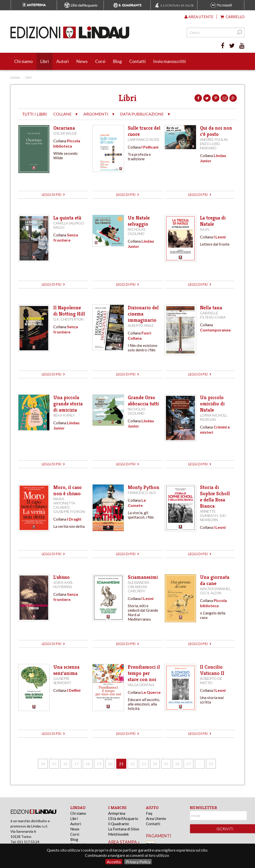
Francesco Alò (142, 493)
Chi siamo (23, 61)
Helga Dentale (141, 685)
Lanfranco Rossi (144, 139)
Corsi (100, 61)
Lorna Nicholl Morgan (214, 417)
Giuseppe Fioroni (69, 512)
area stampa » (124, 842)
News (82, 61)
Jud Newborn (213, 518)
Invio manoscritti (169, 61)
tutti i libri (34, 114)
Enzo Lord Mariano (210, 146)
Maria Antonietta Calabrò (64, 503)
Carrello (232, 17)
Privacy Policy (138, 862)
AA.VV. (205, 229)
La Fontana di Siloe (124, 829)
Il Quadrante (119, 824)
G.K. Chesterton (68, 319)
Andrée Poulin (214, 139)
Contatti (137, 61)
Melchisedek (118, 834)
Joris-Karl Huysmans (63, 585)
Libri (44, 61)
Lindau (15, 77)
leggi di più (53, 195)
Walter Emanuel (215, 589)
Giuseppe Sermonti (62, 681)
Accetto (114, 862)
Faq (149, 813)
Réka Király (64, 415)
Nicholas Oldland (136, 231)
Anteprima (117, 813)
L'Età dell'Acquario (123, 818)
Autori (63, 61)
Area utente (199, 17)
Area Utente (156, 818)
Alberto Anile (141, 325)
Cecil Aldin (211, 593)
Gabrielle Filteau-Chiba (213, 315)
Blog (117, 61)
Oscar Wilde (65, 133)
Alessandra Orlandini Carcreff (138, 587)
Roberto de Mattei (211, 681)
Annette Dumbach (209, 513)
